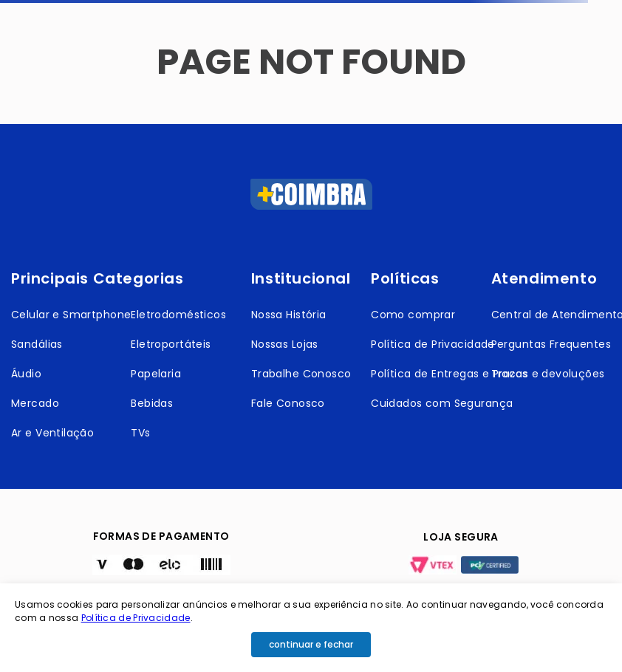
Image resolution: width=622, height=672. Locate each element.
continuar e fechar (311, 644)
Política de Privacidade (136, 618)
